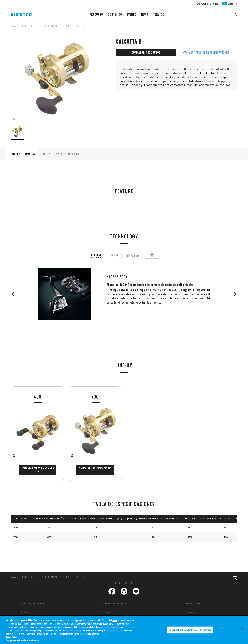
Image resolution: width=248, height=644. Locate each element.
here (115, 620)
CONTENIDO (115, 14)
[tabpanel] (95, 434)
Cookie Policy (11, 637)
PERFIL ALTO (67, 26)
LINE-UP (46, 154)
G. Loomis (190, 612)
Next (234, 294)
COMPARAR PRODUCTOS (146, 52)
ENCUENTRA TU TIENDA (208, 4)
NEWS (145, 14)
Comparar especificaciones (95, 468)
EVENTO (132, 14)
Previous (14, 294)
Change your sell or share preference (22, 641)
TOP (235, 28)
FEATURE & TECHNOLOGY (22, 154)
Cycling (107, 612)
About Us (25, 612)
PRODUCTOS (27, 26)
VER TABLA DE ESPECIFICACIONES (209, 52)
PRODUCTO (96, 14)
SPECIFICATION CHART (68, 154)
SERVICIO (159, 14)
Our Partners (193, 603)
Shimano (14, 26)
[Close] (242, 629)
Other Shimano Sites (115, 603)
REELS (38, 26)
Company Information (33, 603)
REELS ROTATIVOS (52, 26)
